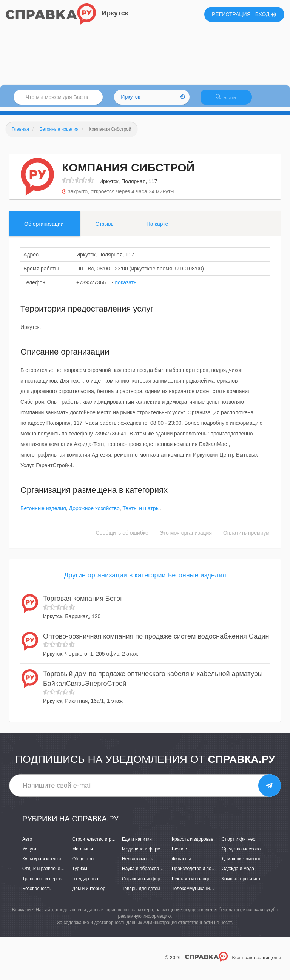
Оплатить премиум (246, 538)
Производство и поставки (198, 874)
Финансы (181, 864)
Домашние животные (244, 864)
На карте (157, 228)
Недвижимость (138, 864)
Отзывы (105, 228)
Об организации (44, 228)
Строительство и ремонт (98, 844)
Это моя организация (186, 538)
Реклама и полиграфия (196, 883)
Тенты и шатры (141, 513)
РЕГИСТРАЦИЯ (231, 14)
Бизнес (179, 853)
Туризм (80, 874)
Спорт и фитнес (238, 844)
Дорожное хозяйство (94, 513)
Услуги (29, 853)
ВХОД (266, 14)
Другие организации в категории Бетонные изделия (145, 580)
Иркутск (115, 13)
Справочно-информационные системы (163, 883)
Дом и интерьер (89, 893)
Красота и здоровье (193, 844)
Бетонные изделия (43, 513)
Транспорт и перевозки (46, 883)
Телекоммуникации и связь (200, 893)
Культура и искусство (45, 864)
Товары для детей (141, 893)
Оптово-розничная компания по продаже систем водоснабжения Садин (156, 641)
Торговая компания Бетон (83, 603)
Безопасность (37, 893)
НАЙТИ (230, 100)
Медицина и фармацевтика (151, 853)
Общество (83, 864)
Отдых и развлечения (45, 874)
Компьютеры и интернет (247, 883)
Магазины (83, 853)
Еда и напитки (137, 844)
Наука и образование (144, 874)
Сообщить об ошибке (122, 538)
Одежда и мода (238, 874)
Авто (27, 844)
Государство (85, 883)
